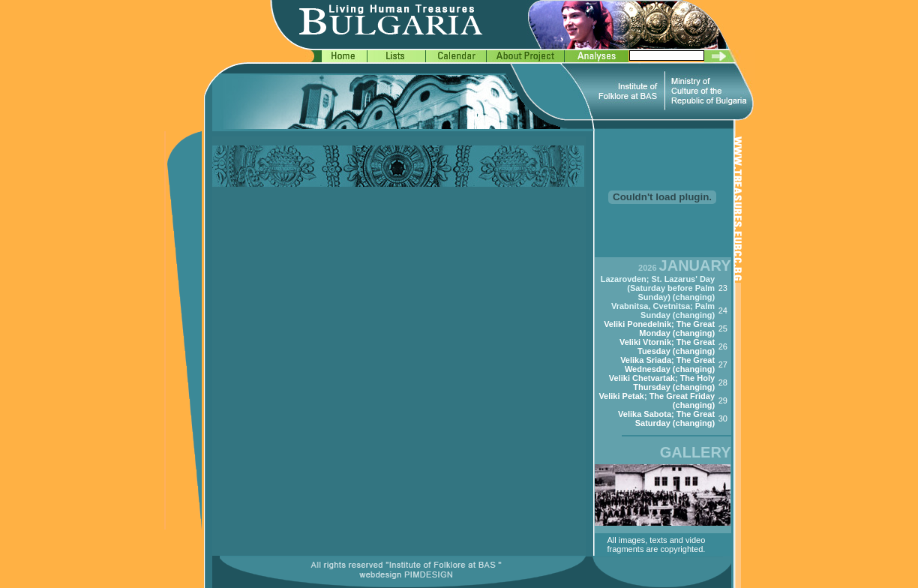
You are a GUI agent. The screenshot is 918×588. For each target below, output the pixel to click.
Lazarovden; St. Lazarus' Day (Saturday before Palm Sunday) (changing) (658, 288)
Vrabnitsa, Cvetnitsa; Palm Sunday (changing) (663, 310)
